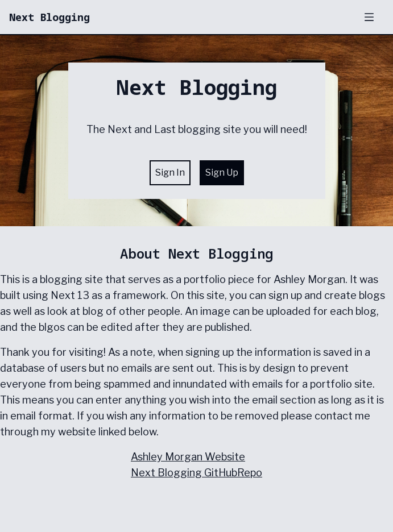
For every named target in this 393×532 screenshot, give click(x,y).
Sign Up (222, 173)
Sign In (170, 173)
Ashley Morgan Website (188, 457)
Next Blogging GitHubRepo (196, 473)
